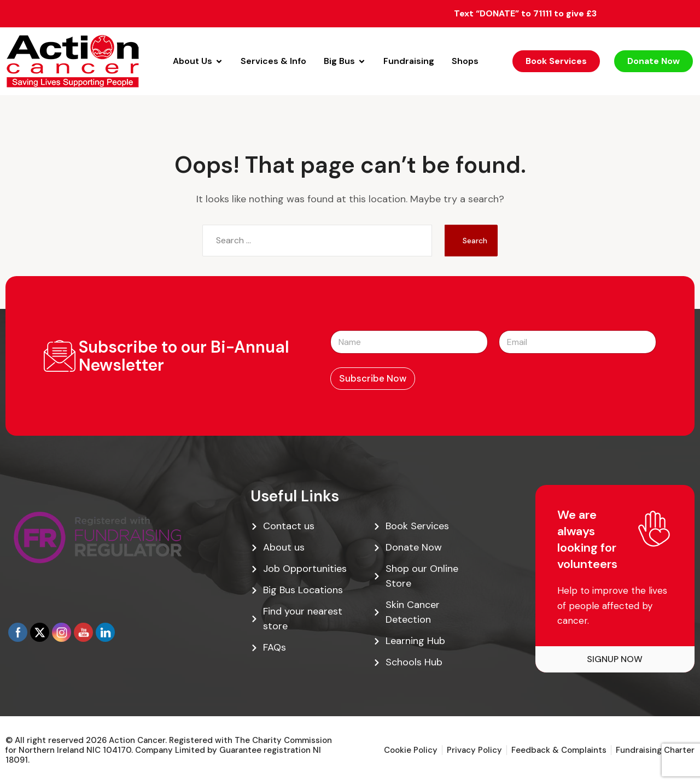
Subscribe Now (373, 378)
